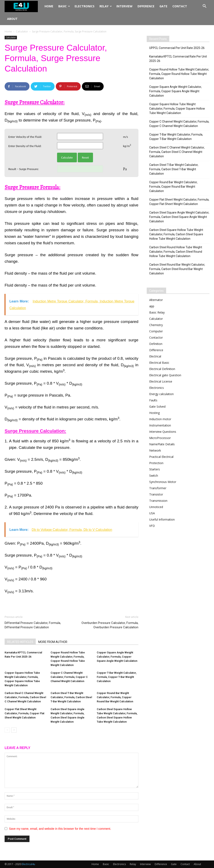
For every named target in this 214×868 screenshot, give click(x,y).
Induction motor (160, 419)
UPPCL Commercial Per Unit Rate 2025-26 (177, 48)
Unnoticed (156, 507)
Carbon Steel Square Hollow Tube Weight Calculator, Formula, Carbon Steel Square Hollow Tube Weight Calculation (176, 234)
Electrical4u (28, 864)
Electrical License (161, 381)
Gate (163, 6)
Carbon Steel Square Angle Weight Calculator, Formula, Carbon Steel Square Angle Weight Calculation (179, 217)
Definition (156, 344)
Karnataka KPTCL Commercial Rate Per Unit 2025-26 (178, 59)
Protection (156, 463)
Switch (154, 476)
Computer (156, 331)
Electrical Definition (162, 369)
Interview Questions (163, 432)
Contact (180, 6)
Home (49, 6)
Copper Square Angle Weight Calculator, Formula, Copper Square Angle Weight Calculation (117, 657)
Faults (153, 400)
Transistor (156, 494)
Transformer (158, 488)
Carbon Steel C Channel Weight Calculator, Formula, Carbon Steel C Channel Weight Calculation (25, 697)
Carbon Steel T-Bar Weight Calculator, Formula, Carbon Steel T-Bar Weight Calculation (71, 697)
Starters (155, 469)
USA (152, 513)
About (12, 19)
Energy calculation (161, 394)
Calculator (22, 31)
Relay (106, 6)
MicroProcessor (160, 438)
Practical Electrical (161, 457)
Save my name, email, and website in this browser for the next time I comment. (60, 829)
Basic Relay (157, 312)
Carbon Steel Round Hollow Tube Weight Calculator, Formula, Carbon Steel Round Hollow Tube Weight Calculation (176, 252)
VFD (152, 526)
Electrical (155, 356)
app (152, 306)
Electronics (85, 6)
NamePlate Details (162, 444)
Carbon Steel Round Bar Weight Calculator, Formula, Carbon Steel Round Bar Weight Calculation (177, 269)
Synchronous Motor (163, 482)
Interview (124, 6)
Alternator (156, 300)
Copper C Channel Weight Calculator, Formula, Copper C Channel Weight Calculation (69, 677)
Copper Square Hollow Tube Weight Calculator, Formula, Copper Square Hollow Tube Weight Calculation (177, 109)
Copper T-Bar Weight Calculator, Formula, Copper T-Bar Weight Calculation (117, 677)
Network (155, 450)
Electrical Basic (159, 363)
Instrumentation (160, 425)
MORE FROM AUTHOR (53, 642)
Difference (146, 6)
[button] (204, 7)
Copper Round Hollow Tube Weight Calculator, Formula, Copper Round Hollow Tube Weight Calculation (179, 74)
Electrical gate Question (165, 375)
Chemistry (156, 325)
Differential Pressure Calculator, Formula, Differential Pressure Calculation (33, 625)
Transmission (158, 501)
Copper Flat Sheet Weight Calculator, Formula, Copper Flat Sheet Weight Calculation (24, 713)
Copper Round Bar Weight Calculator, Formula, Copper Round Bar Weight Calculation (115, 697)
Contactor (156, 337)
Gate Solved (157, 406)
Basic (64, 6)
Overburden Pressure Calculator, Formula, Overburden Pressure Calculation (110, 625)
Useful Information (162, 519)
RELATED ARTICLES (20, 642)
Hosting (154, 413)
